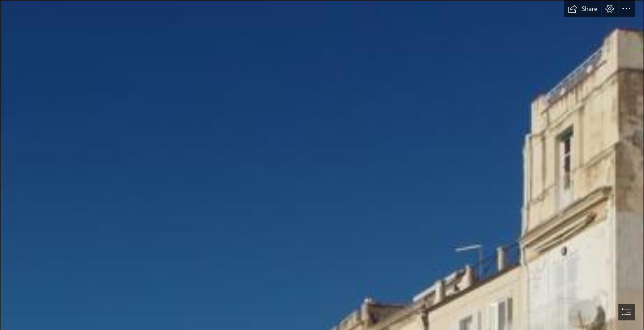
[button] (583, 9)
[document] (322, 165)
